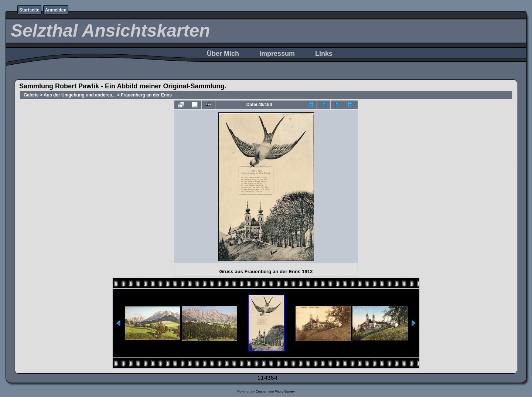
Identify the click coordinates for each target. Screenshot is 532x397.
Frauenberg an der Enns (146, 95)
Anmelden (56, 10)
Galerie (31, 95)
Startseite (29, 10)
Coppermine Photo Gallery (275, 391)
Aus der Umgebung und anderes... (80, 95)
